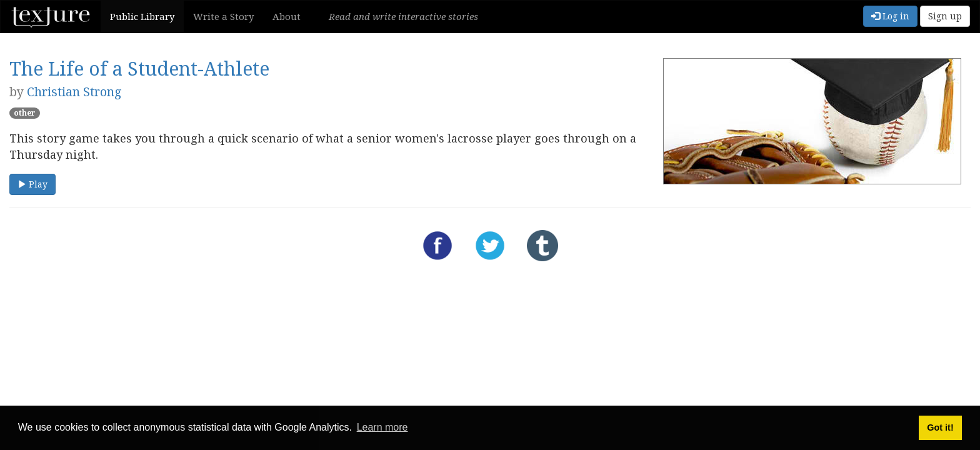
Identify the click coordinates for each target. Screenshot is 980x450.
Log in (890, 16)
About (287, 16)
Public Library (142, 16)
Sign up (945, 16)
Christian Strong (74, 92)
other (25, 113)
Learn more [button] (382, 427)
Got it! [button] (940, 427)
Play (32, 184)
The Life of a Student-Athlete (139, 68)
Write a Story (223, 16)
